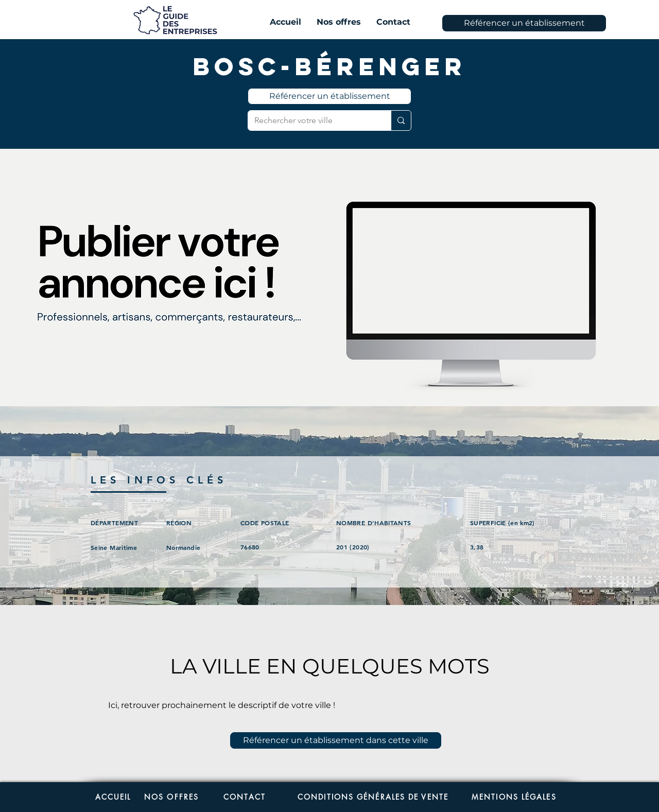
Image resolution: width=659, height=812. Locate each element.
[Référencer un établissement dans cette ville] (336, 740)
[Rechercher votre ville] (312, 120)
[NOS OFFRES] (171, 797)
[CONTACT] (245, 797)
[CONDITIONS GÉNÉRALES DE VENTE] (373, 797)
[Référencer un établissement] (524, 23)
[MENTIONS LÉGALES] (520, 797)
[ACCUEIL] (113, 797)
